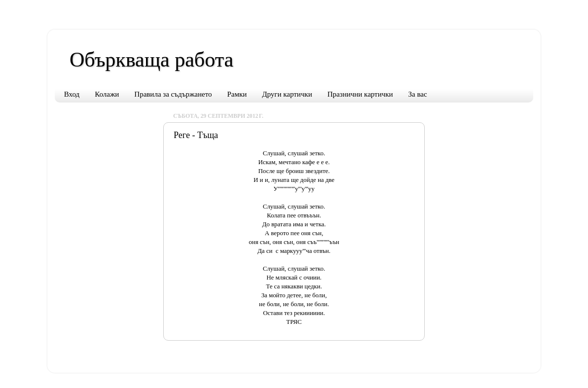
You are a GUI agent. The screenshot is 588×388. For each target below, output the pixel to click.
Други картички (287, 94)
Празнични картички (360, 94)
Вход (72, 94)
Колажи (107, 94)
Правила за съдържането (173, 94)
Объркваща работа (151, 60)
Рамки (237, 94)
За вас (418, 94)
